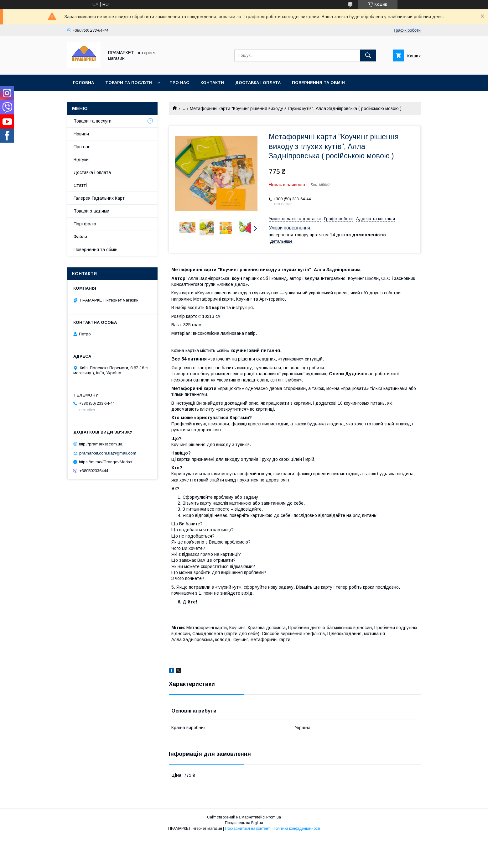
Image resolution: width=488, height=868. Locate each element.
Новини (81, 134)
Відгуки (81, 160)
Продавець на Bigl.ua (244, 823)
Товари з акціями (91, 211)
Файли (80, 237)
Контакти (212, 83)
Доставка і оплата (258, 83)
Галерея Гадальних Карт (99, 198)
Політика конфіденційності (296, 829)
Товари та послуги (129, 83)
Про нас (179, 83)
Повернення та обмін (318, 83)
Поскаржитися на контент (247, 829)
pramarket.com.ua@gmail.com (108, 453)
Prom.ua (274, 817)
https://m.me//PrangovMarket (106, 462)
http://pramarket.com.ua (101, 444)
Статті (80, 185)
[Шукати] (368, 55)
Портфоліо (85, 224)
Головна (83, 83)
